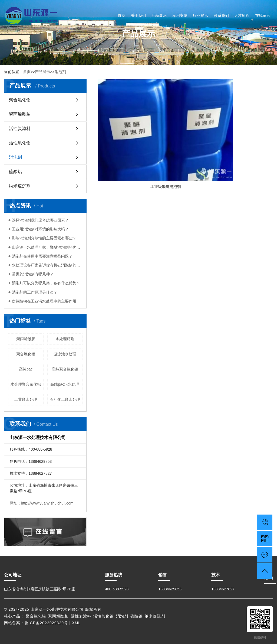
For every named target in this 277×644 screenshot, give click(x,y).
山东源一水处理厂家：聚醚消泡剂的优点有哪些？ (47, 247)
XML (76, 623)
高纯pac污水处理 (65, 384)
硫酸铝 (15, 172)
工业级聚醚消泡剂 (126, 127)
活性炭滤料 (20, 129)
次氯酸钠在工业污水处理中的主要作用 (44, 301)
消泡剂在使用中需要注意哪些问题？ (42, 256)
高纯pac (26, 369)
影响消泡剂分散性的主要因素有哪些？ (44, 238)
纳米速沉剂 (20, 186)
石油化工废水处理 (65, 399)
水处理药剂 (65, 339)
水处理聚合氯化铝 (26, 384)
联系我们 (221, 15)
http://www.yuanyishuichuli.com (47, 503)
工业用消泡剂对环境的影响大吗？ (40, 229)
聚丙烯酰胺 (20, 114)
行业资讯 (200, 15)
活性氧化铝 (20, 143)
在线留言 (263, 15)
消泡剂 (60, 72)
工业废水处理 (26, 399)
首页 (121, 15)
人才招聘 (242, 15)
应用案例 (180, 15)
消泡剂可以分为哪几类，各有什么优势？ (46, 283)
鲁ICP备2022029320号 (46, 623)
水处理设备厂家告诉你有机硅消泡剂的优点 (47, 265)
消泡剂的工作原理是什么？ (35, 292)
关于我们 (138, 15)
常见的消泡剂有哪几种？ (33, 274)
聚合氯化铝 (20, 100)
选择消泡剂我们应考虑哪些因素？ (40, 220)
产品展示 (159, 15)
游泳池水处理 (65, 354)
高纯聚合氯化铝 (65, 369)
